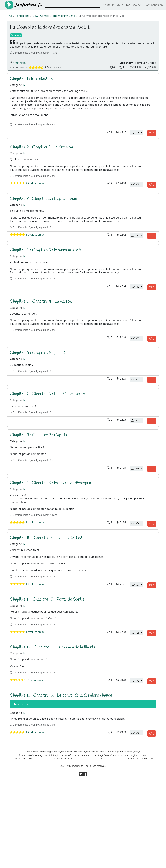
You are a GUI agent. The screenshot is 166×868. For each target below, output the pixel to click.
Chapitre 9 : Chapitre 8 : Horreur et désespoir (54, 536)
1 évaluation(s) (28, 265)
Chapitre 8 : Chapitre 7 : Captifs (41, 483)
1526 (137, 707)
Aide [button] (135, 5)
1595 (137, 150)
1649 (137, 322)
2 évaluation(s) (28, 207)
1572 (137, 760)
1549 (137, 521)
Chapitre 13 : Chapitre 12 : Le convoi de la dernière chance (65, 775)
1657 (137, 207)
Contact (102, 844)
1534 (137, 583)
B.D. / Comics (43, 16)
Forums (120, 5)
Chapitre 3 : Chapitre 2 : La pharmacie (47, 222)
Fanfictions (23, 16)
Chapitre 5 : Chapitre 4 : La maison (44, 337)
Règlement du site (25, 844)
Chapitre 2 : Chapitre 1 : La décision (44, 165)
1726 (137, 265)
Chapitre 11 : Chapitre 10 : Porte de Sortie (50, 669)
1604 (137, 424)
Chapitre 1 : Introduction (33, 86)
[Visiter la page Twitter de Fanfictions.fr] (81, 862)
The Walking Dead (68, 16)
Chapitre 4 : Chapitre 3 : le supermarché (49, 280)
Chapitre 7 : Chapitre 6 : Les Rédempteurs (51, 439)
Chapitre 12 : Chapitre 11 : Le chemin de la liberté (56, 722)
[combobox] (70, 5)
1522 (137, 816)
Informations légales (64, 844)
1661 (137, 468)
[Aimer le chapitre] (152, 151)
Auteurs (104, 5)
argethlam (20, 68)
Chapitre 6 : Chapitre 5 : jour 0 (40, 395)
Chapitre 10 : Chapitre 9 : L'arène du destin (51, 598)
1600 (137, 379)
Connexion (154, 5)
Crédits (141, 844)
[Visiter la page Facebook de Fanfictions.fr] (85, 862)
